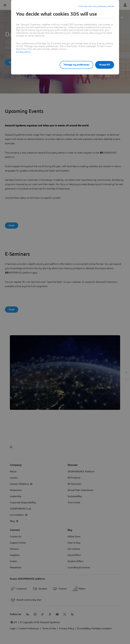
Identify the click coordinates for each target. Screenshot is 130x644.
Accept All (105, 65)
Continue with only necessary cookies (96, 6)
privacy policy (23, 52)
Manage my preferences (73, 65)
